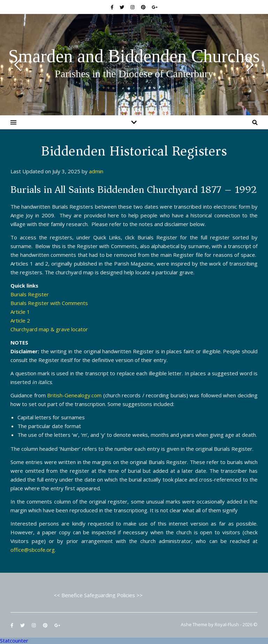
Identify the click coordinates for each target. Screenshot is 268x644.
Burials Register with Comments (49, 303)
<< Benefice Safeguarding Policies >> (98, 595)
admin (96, 171)
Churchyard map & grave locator (49, 329)
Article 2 (20, 320)
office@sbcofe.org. (33, 550)
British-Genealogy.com (74, 395)
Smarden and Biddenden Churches (134, 56)
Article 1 (20, 312)
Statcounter (14, 641)
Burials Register (30, 294)
